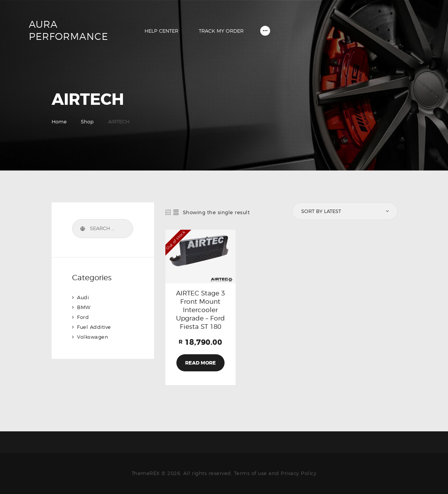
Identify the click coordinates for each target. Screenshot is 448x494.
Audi (83, 297)
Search (82, 229)
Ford (83, 317)
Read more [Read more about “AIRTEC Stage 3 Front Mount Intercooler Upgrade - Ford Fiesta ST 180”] (200, 363)
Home (59, 122)
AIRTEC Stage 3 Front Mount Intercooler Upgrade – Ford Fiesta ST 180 (200, 310)
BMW (84, 307)
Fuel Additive (94, 327)
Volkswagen (93, 337)
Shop (87, 122)
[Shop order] (344, 211)
